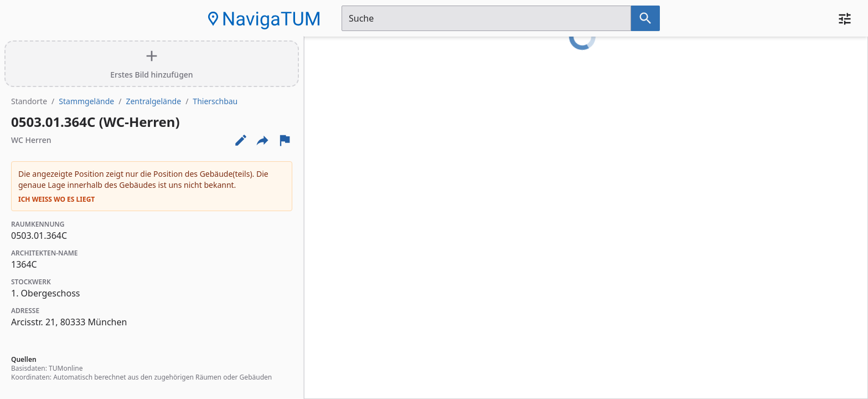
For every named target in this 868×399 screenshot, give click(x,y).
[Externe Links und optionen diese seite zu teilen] (262, 140)
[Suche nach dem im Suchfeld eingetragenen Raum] (645, 18)
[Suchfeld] (486, 18)
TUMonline (66, 368)
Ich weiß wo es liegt (56, 199)
